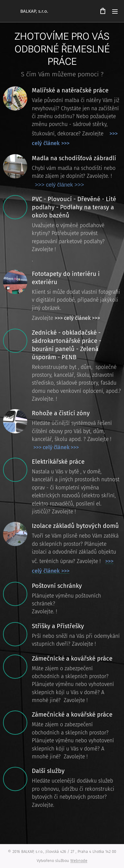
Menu (115, 12)
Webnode (79, 861)
